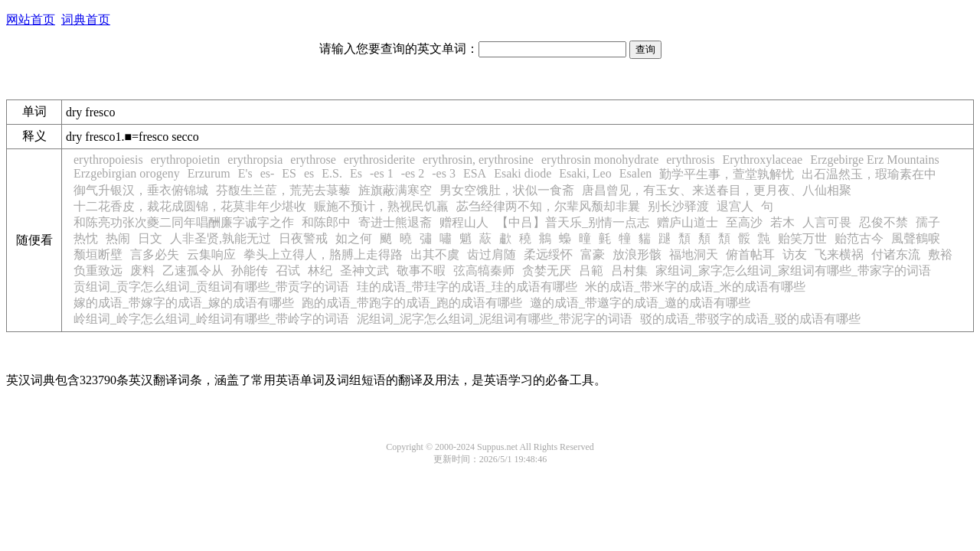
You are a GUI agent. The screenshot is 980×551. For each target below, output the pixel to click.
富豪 (593, 254)
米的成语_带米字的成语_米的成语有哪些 (695, 287)
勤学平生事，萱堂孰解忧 (727, 174)
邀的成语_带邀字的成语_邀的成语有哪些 (640, 303)
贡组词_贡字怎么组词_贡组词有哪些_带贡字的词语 (211, 287)
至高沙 (744, 222)
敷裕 (940, 254)
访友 (795, 254)
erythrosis (690, 160)
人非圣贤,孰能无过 (220, 238)
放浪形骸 (637, 254)
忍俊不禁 (884, 222)
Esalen (636, 173)
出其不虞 (435, 254)
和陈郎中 (326, 222)
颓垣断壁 (98, 254)
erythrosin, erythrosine (478, 160)
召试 (288, 271)
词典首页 (86, 20)
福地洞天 (694, 254)
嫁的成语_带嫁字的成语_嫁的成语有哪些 (184, 303)
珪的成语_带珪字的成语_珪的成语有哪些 (467, 287)
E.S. (332, 173)
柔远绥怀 (548, 254)
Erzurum (209, 173)
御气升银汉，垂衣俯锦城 (141, 190)
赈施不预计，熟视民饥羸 (381, 206)
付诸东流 (896, 254)
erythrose (313, 160)
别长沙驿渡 (678, 206)
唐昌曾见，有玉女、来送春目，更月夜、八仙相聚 (717, 190)
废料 (142, 271)
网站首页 (31, 20)
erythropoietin (186, 160)
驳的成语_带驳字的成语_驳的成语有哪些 (750, 319)
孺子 (928, 222)
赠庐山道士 (688, 222)
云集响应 (211, 254)
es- (268, 173)
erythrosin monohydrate (600, 160)
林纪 (320, 271)
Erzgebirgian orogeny (127, 173)
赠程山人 (464, 222)
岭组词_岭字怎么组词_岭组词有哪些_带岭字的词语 (211, 319)
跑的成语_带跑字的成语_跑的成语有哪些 (412, 303)
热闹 (118, 238)
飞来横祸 (839, 254)
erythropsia (255, 160)
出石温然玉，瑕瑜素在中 (869, 174)
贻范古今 (859, 238)
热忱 (86, 238)
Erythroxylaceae (762, 160)
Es (356, 173)
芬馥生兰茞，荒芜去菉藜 (283, 190)
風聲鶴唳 (916, 238)
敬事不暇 (421, 271)
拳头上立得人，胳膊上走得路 (323, 254)
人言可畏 (827, 222)
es (309, 173)
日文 (150, 238)
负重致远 (98, 271)
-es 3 (444, 173)
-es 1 (382, 173)
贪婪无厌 (547, 271)
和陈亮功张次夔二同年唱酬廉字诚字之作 (184, 222)
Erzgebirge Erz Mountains (875, 160)
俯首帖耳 (750, 254)
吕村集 (629, 271)
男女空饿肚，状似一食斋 (507, 190)
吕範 (591, 271)
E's (245, 173)
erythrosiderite (379, 160)
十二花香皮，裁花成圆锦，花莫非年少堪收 (190, 206)
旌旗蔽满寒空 (395, 190)
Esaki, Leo (585, 173)
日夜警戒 (303, 238)
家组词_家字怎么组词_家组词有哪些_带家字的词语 (793, 271)
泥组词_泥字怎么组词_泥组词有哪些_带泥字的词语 (495, 319)
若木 (782, 222)
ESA (475, 173)
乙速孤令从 (193, 271)
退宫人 (735, 206)
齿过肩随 (492, 254)
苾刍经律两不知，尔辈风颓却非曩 (548, 206)
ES (289, 173)
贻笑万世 (802, 238)
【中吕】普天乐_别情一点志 (573, 222)
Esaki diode (523, 173)
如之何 (354, 238)
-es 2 (413, 173)
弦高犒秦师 (484, 271)
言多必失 (155, 254)
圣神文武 (364, 271)
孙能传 (250, 271)
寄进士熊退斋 (395, 222)
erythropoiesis (108, 160)
